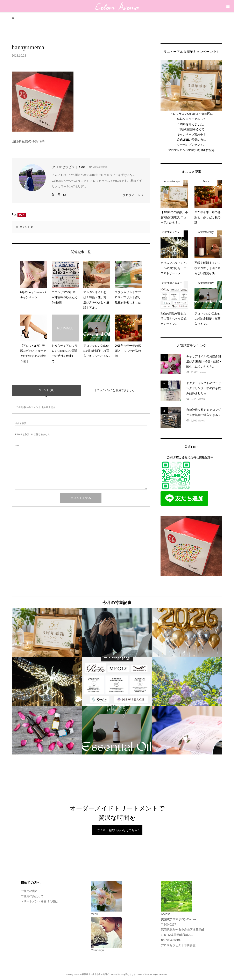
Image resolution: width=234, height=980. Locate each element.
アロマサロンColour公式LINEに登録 (191, 150)
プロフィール (132, 195)
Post (15, 214)
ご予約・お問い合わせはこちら (117, 830)
